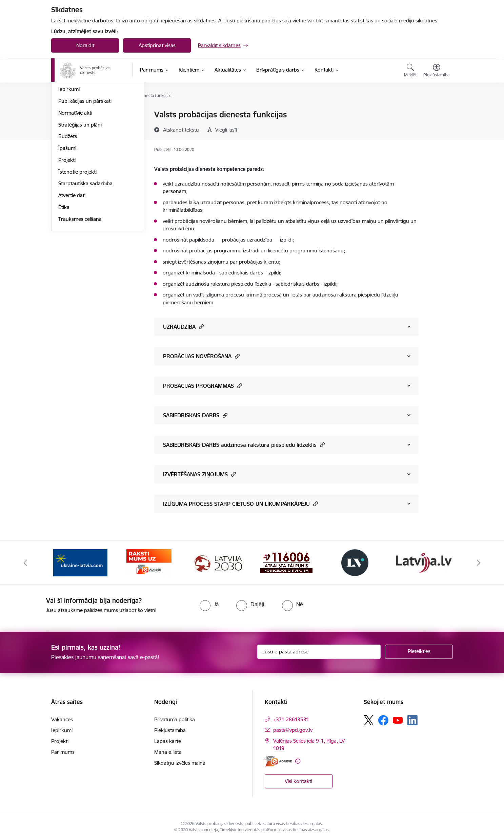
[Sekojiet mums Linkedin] (412, 720)
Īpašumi (67, 221)
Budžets (68, 209)
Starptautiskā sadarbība (85, 257)
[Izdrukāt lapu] (436, 112)
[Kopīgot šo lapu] (436, 129)
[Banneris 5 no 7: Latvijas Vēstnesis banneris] (355, 562)
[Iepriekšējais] (26, 562)
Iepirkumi (69, 162)
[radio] (209, 604)
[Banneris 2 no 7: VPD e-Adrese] (149, 562)
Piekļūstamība (170, 730)
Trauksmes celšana (80, 292)
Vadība (66, 115)
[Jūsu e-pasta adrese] (319, 652)
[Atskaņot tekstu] (181, 130)
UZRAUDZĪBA (183, 327)
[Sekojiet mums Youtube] (398, 720)
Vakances (69, 150)
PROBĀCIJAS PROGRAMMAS (203, 386)
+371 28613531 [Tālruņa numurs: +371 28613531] (291, 719)
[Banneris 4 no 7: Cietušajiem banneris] (286, 562)
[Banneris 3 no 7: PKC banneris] (218, 562)
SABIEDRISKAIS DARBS (195, 415)
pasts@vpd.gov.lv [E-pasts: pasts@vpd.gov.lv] (293, 730)
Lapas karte (168, 741)
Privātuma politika (175, 719)
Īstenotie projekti (77, 245)
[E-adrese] (278, 761)
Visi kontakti (298, 781)
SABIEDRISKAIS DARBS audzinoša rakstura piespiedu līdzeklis (244, 445)
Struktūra (69, 127)
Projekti (67, 233)
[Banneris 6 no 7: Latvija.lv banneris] (424, 562)
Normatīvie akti (75, 186)
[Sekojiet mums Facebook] (383, 720)
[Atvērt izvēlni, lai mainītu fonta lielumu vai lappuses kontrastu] (436, 71)
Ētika (64, 280)
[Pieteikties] (419, 652)
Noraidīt (85, 45)
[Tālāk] (479, 562)
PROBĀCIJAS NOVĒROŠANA (201, 356)
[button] (200, 327)
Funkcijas (69, 139)
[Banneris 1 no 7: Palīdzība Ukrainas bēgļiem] (80, 562)
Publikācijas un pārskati (85, 174)
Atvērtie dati (72, 268)
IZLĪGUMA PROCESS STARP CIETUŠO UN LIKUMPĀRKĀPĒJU (240, 504)
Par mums (63, 752)
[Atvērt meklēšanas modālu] (410, 71)
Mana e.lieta (168, 752)
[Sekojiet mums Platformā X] (369, 720)
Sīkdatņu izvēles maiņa (180, 763)
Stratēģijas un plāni (80, 198)
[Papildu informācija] (298, 761)
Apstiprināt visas (157, 45)
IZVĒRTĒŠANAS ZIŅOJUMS (199, 474)
